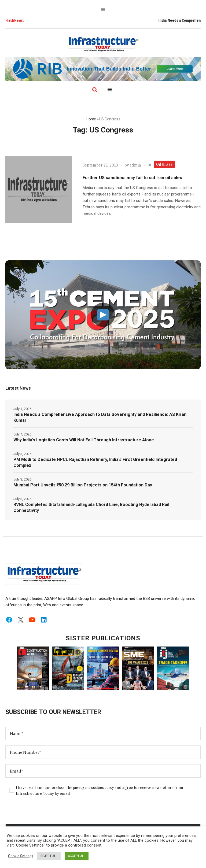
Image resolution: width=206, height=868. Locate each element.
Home (91, 119)
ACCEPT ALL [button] (77, 856)
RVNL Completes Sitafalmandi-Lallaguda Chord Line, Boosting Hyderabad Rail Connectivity (91, 507)
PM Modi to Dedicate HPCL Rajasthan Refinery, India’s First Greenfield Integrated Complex (95, 462)
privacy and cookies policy (93, 788)
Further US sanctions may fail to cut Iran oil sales (132, 178)
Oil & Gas (164, 164)
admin (135, 165)
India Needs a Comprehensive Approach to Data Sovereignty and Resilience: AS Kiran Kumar (100, 417)
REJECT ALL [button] (49, 856)
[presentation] (46, 813)
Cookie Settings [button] (21, 856)
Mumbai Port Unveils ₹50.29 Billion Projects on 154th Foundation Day (83, 485)
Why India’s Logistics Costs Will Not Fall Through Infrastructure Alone (84, 440)
